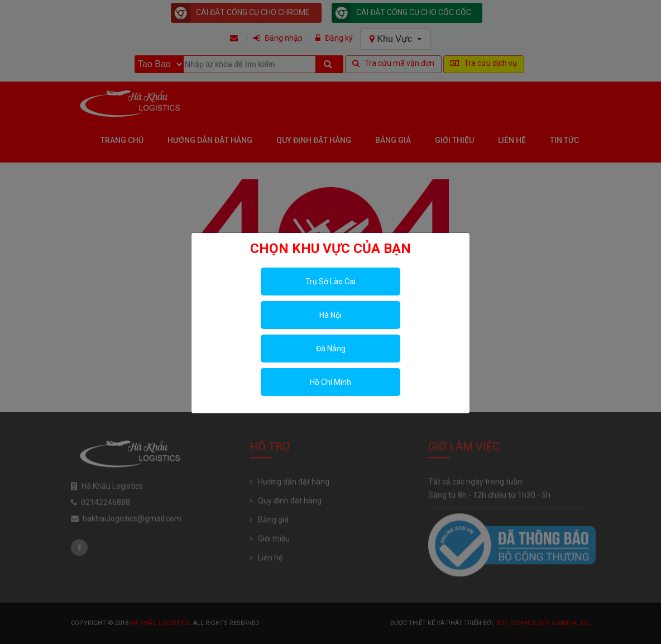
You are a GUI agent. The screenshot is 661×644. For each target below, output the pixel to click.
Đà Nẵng (331, 349)
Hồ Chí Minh (330, 382)
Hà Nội (330, 315)
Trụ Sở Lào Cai (330, 282)
